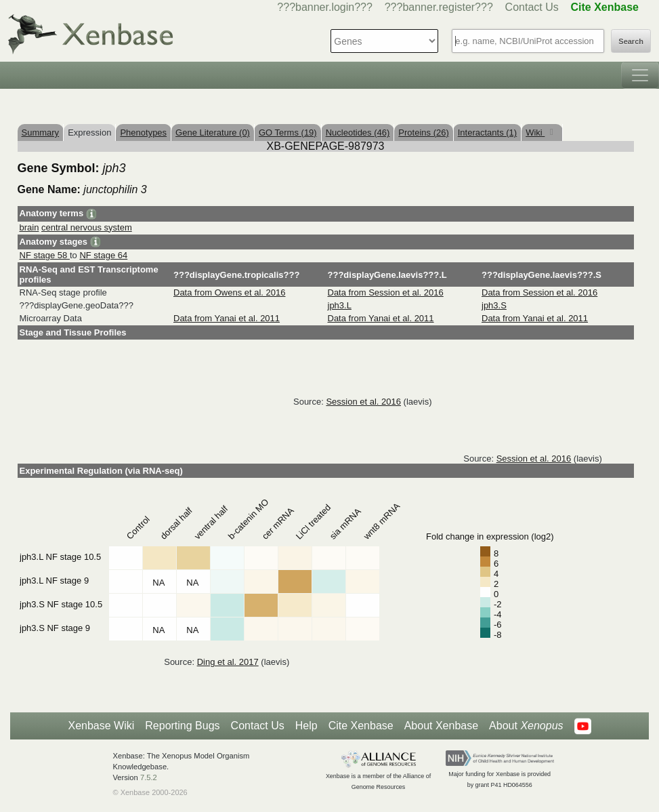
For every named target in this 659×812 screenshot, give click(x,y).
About (526, 726)
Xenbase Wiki (101, 726)
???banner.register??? (439, 7)
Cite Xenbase (361, 726)
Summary (41, 133)
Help (306, 726)
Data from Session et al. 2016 (386, 292)
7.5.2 (149, 777)
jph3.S (494, 305)
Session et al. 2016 (363, 402)
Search (631, 41)
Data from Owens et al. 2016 (229, 292)
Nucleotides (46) (358, 133)
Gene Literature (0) (213, 133)
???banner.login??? (325, 7)
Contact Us (532, 7)
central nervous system (87, 227)
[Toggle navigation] (640, 75)
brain (29, 227)
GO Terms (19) (288, 133)
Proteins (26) (423, 133)
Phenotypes (143, 133)
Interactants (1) (487, 133)
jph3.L (340, 305)
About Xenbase (441, 726)
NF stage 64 (103, 255)
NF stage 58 (45, 255)
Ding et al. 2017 (228, 662)
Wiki (535, 133)
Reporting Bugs (182, 726)
